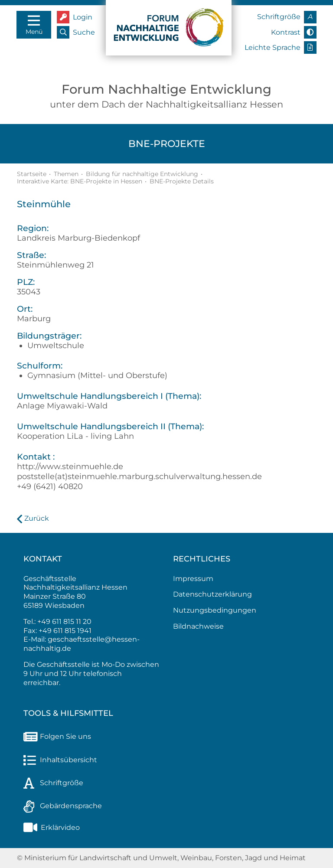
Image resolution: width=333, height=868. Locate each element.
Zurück (37, 518)
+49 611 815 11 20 (64, 622)
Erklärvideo (52, 827)
